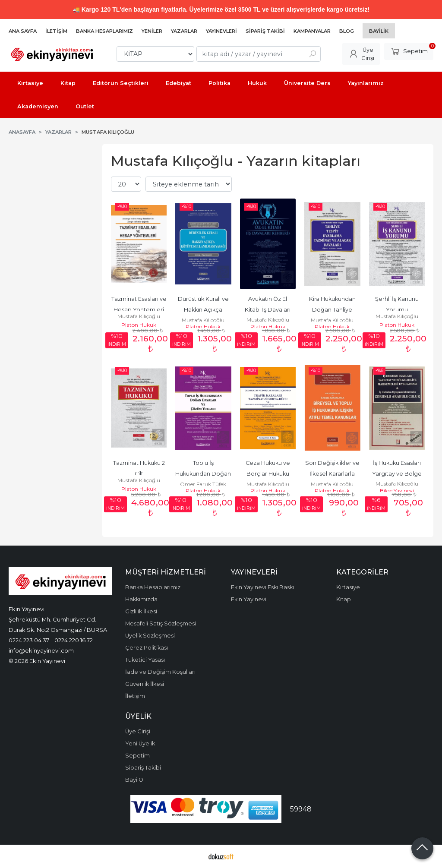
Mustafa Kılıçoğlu (139, 316)
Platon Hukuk (139, 325)
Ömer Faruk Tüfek (203, 484)
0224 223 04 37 (29, 640)
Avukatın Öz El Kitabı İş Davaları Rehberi (268, 310)
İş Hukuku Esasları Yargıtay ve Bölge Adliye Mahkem (398, 474)
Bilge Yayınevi (397, 491)
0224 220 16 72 (74, 640)
